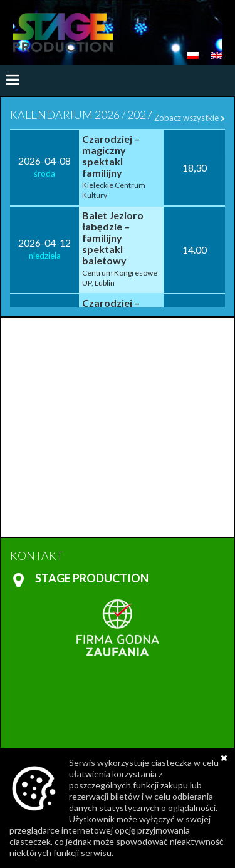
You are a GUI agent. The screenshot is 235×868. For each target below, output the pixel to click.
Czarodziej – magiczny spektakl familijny (111, 156)
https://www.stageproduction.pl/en (63, 33)
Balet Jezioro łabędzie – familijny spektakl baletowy (113, 238)
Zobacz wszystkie (190, 118)
